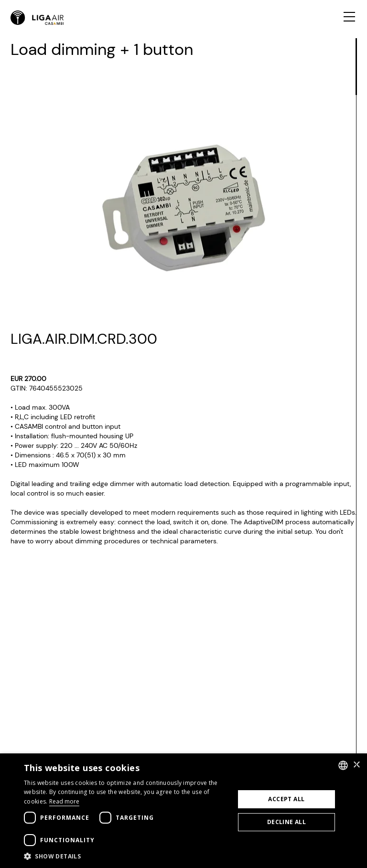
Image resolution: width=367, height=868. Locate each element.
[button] (126, 856)
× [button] (356, 765)
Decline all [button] (286, 822)
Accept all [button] (286, 799)
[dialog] (183, 811)
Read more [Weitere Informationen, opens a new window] (64, 801)
